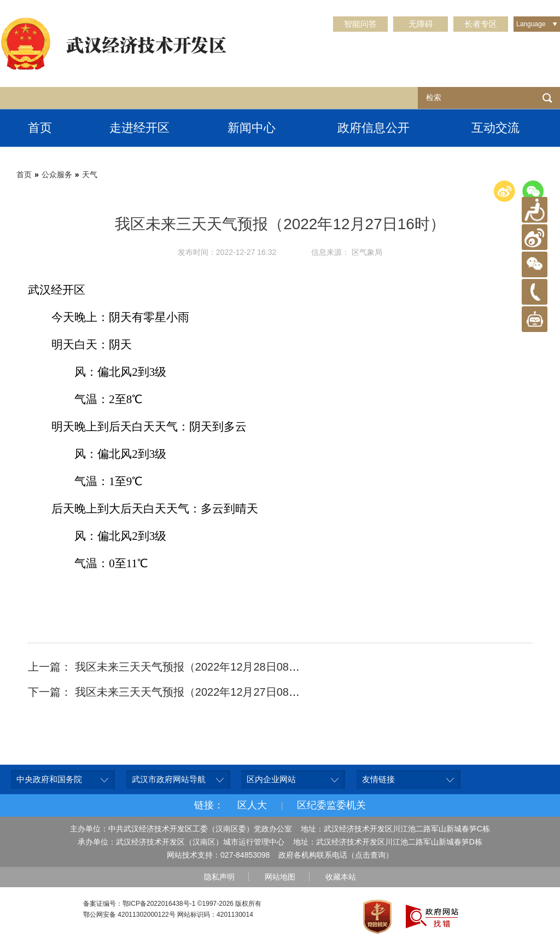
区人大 (252, 805)
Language (531, 24)
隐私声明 (219, 877)
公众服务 (57, 174)
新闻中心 (252, 128)
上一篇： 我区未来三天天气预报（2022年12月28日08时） (169, 667)
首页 (40, 128)
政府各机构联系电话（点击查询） (336, 855)
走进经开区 (139, 128)
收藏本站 (341, 877)
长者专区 (481, 24)
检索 (547, 98)
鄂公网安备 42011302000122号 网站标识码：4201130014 (168, 915)
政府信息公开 (374, 128)
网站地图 (280, 877)
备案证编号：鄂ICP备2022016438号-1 (139, 904)
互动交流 (495, 128)
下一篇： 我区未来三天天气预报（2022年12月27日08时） (169, 692)
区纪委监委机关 (331, 805)
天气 (90, 174)
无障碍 (421, 24)
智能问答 (360, 24)
